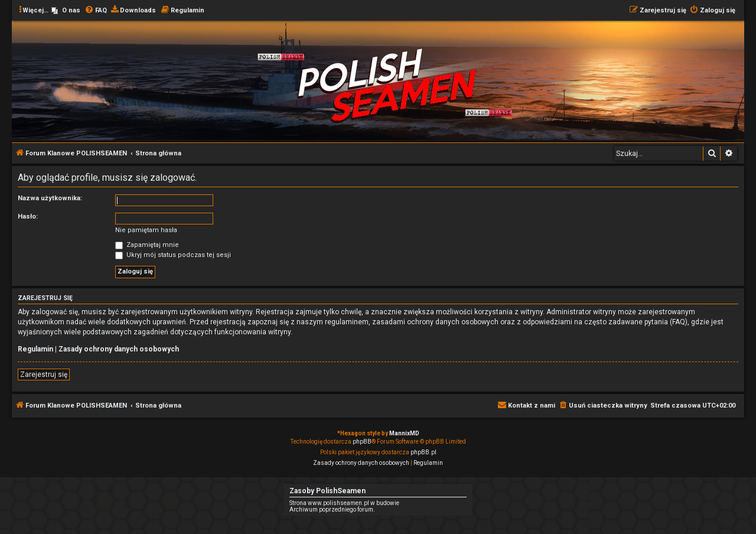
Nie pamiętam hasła (146, 230)
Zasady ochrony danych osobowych (119, 349)
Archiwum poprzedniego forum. (332, 509)
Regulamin (35, 349)
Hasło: (28, 216)
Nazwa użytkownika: (50, 198)
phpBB (362, 442)
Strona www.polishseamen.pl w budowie (344, 503)
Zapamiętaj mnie (147, 245)
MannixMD (404, 433)
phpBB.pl (423, 452)
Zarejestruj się (44, 375)
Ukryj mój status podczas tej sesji (173, 255)
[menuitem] (66, 11)
